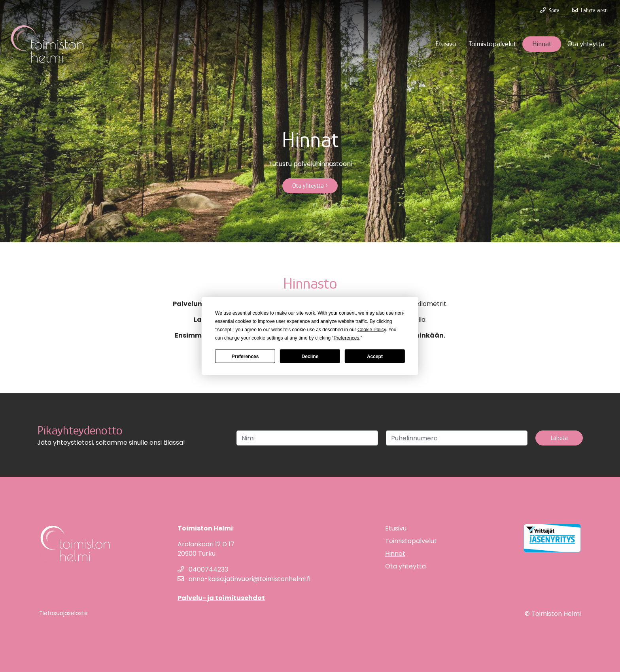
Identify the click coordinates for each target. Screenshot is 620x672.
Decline (310, 356)
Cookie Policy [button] (372, 330)
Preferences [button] (347, 338)
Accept (375, 356)
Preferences (245, 356)
